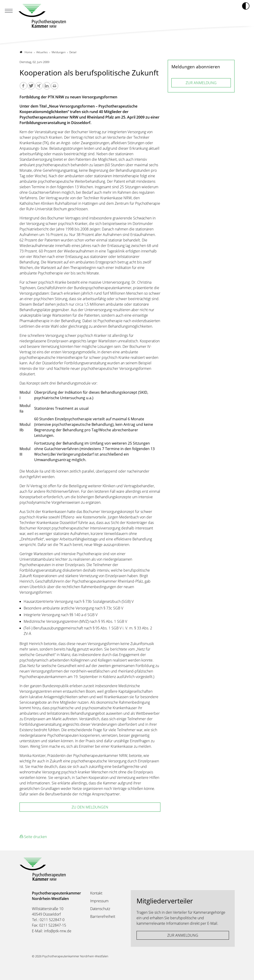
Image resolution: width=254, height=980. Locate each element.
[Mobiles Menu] (9, 11)
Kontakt (96, 893)
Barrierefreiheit (103, 916)
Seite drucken (33, 837)
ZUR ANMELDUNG (201, 83)
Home (26, 52)
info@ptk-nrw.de (58, 931)
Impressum (99, 901)
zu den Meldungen (90, 807)
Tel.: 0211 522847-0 (48, 920)
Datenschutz (100, 909)
